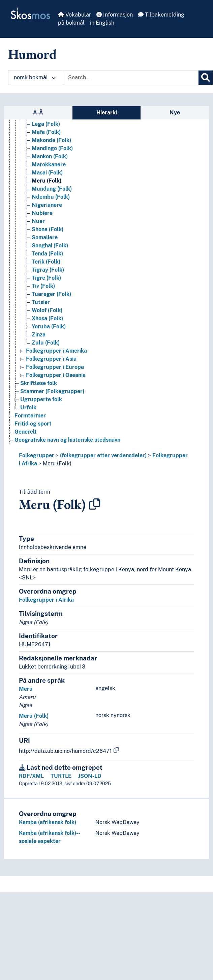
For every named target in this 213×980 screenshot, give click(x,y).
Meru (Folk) (57, 464)
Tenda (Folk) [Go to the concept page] (47, 254)
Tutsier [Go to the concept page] (41, 302)
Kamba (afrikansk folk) (48, 822)
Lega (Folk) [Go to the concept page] (46, 124)
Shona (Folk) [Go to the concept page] (48, 229)
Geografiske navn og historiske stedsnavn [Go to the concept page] (67, 440)
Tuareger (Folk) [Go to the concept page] (51, 294)
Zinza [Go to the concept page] (39, 335)
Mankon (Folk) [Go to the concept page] (50, 156)
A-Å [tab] (38, 113)
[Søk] (206, 78)
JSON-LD (90, 776)
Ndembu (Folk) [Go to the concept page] (51, 197)
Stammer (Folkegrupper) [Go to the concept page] (52, 391)
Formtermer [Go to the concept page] (30, 416)
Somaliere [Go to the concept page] (45, 237)
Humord (32, 54)
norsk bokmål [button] (35, 77)
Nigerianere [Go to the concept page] (47, 205)
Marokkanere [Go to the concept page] (49, 165)
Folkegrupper (37, 455)
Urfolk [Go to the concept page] (28, 407)
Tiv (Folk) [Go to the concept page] (43, 286)
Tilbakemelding (161, 15)
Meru (26, 689)
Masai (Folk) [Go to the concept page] (47, 173)
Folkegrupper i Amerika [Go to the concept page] (56, 351)
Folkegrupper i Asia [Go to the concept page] (51, 359)
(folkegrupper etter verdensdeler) (103, 455)
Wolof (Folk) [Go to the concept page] (47, 310)
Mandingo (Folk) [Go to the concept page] (52, 148)
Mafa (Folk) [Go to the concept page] (46, 132)
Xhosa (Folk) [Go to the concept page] (47, 318)
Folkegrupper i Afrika (46, 600)
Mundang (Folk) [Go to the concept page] (52, 189)
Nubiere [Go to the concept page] (42, 213)
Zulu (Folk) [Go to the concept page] (46, 343)
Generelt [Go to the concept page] (26, 432)
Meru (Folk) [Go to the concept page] (47, 181)
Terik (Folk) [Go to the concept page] (46, 262)
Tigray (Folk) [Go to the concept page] (48, 270)
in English (102, 23)
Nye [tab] (175, 113)
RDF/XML (31, 776)
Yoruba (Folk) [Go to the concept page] (49, 326)
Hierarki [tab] (107, 113)
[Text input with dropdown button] (131, 78)
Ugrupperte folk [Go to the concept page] (41, 399)
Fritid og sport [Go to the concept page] (33, 424)
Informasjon (115, 15)
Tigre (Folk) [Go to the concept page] (46, 278)
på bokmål (71, 23)
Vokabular (74, 15)
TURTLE (61, 776)
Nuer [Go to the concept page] (38, 221)
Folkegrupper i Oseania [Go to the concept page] (56, 375)
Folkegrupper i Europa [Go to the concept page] (55, 367)
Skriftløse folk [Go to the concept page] (39, 383)
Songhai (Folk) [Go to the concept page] (50, 246)
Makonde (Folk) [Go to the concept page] (51, 140)
